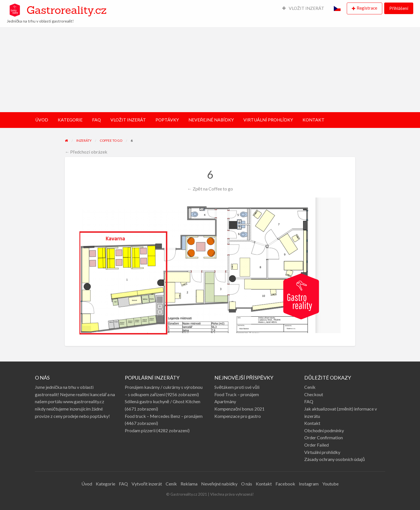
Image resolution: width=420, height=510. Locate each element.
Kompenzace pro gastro (238, 416)
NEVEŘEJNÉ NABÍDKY (211, 120)
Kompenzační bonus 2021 (239, 409)
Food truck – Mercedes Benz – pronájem (164, 416)
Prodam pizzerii (140, 430)
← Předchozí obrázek (86, 152)
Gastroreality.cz (66, 10)
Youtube (330, 484)
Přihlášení (399, 8)
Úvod (87, 484)
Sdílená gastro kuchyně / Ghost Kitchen (163, 401)
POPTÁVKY (167, 120)
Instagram (309, 484)
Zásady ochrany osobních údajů (335, 459)
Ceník (310, 387)
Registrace (367, 8)
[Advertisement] (210, 70)
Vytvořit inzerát (147, 484)
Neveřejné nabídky (219, 484)
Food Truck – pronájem (237, 394)
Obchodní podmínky (324, 430)
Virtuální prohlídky (322, 452)
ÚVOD (42, 120)
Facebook (285, 484)
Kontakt (312, 423)
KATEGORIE (70, 120)
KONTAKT (314, 120)
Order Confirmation (324, 437)
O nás (247, 484)
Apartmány (225, 401)
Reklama (189, 484)
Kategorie (105, 484)
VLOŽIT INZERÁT (303, 8)
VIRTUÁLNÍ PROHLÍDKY (268, 120)
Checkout (314, 394)
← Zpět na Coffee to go (210, 189)
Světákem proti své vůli (237, 387)
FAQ (96, 120)
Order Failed (316, 445)
